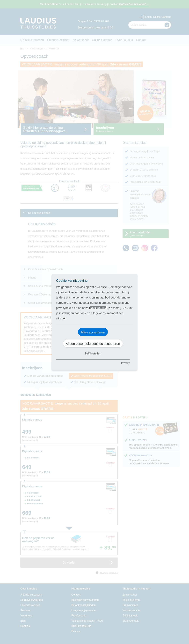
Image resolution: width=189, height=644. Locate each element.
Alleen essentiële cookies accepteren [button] (93, 344)
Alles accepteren (93, 332)
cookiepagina (98, 308)
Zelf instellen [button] (93, 353)
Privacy (125, 363)
